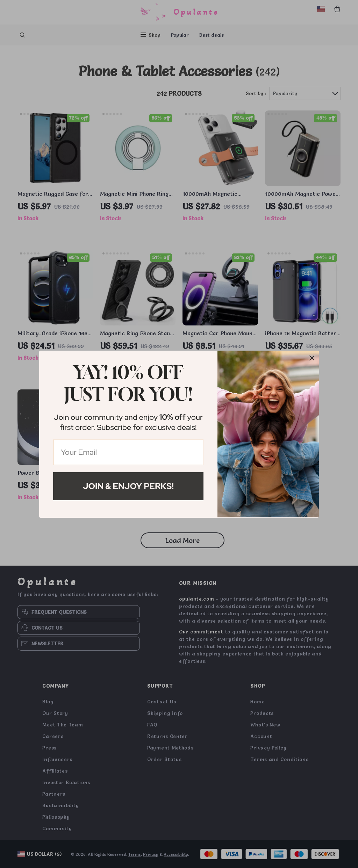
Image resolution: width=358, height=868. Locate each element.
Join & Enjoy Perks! (128, 486)
